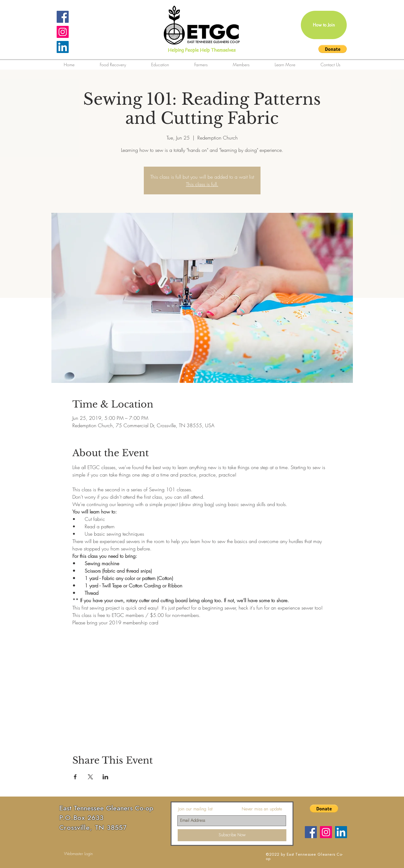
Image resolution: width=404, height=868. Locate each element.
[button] (333, 49)
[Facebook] (311, 832)
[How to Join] (324, 25)
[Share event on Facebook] (75, 777)
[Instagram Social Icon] (63, 32)
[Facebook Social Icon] (63, 17)
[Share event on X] (90, 777)
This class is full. (202, 184)
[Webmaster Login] (78, 854)
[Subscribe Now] (232, 835)
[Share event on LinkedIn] (105, 777)
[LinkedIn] (63, 47)
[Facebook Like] (200, 855)
